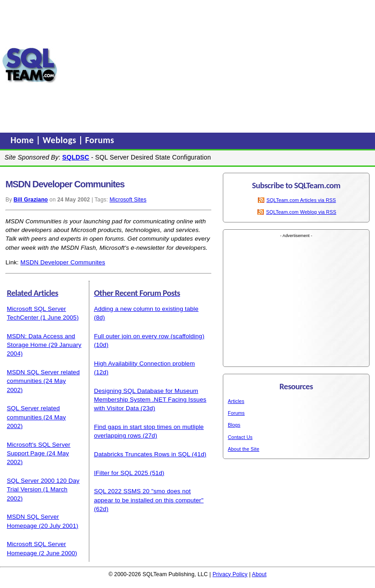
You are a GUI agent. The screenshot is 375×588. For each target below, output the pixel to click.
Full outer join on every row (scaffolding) (149, 336)
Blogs (234, 425)
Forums (100, 140)
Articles (236, 401)
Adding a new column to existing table (146, 309)
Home (23, 140)
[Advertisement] (216, 65)
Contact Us (240, 437)
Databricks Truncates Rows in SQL (142, 454)
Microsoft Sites (128, 200)
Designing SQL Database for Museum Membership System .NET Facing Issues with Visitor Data (150, 400)
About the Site (244, 449)
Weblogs (61, 140)
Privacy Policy (230, 574)
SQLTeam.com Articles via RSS (301, 200)
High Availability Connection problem (144, 364)
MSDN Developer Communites (63, 262)
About (259, 574)
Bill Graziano (31, 200)
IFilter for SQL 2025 (121, 473)
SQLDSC (76, 157)
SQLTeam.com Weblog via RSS (301, 212)
